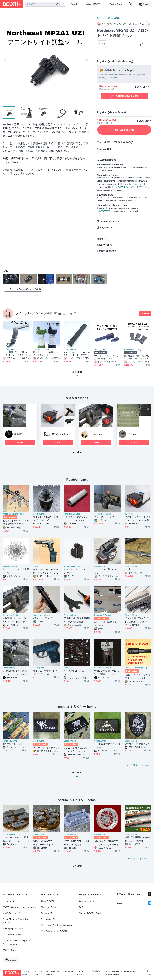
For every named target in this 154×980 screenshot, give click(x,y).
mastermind (97, 434)
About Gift (105, 149)
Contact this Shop (106, 251)
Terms (100, 239)
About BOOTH (94, 4)
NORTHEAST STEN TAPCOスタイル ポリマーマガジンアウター (77, 354)
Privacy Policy (104, 245)
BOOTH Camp (10, 950)
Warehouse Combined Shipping (56, 925)
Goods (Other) (115, 18)
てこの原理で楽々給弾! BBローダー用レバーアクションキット (16, 354)
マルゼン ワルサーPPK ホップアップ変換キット (107, 357)
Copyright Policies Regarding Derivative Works (17, 942)
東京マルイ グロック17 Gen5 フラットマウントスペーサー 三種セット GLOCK (137, 357)
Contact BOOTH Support (91, 913)
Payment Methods (50, 913)
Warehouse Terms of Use (54, 973)
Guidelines (70, 971)
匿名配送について (11, 913)
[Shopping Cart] (131, 4)
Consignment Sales (12, 935)
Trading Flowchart (110, 222)
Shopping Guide (49, 907)
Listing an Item (10, 901)
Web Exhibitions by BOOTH (54, 931)
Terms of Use (38, 973)
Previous (5, 60)
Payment (105, 228)
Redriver (133, 434)
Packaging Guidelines (13, 929)
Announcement (86, 901)
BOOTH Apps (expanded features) (19, 907)
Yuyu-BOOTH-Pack (141, 187)
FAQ (81, 907)
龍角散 (18, 434)
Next (87, 60)
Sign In (75, 4)
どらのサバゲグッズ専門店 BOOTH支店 (46, 314)
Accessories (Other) (42, 350)
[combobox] (42, 4)
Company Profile (25, 973)
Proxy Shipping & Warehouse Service (17, 921)
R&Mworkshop (60, 434)
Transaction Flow (49, 919)
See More (77, 455)
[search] (56, 4)
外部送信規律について (95, 973)
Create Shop (116, 4)
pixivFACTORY (103, 211)
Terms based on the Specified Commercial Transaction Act (124, 973)
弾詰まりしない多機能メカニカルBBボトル (46, 354)
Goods (100, 18)
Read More (112, 78)
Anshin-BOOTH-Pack (121, 187)
